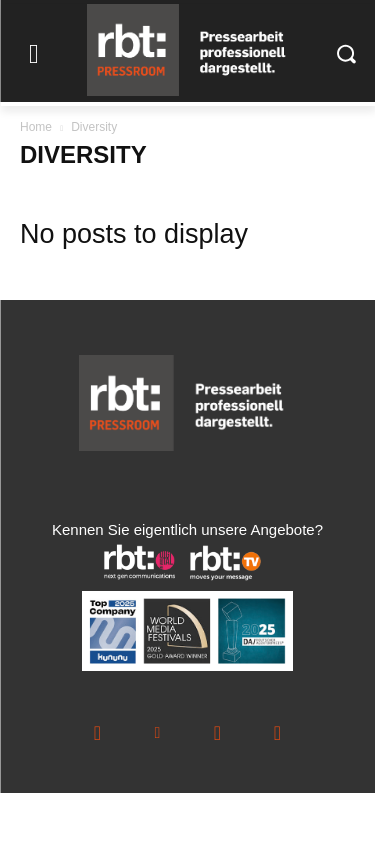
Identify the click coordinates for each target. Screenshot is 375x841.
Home (36, 127)
